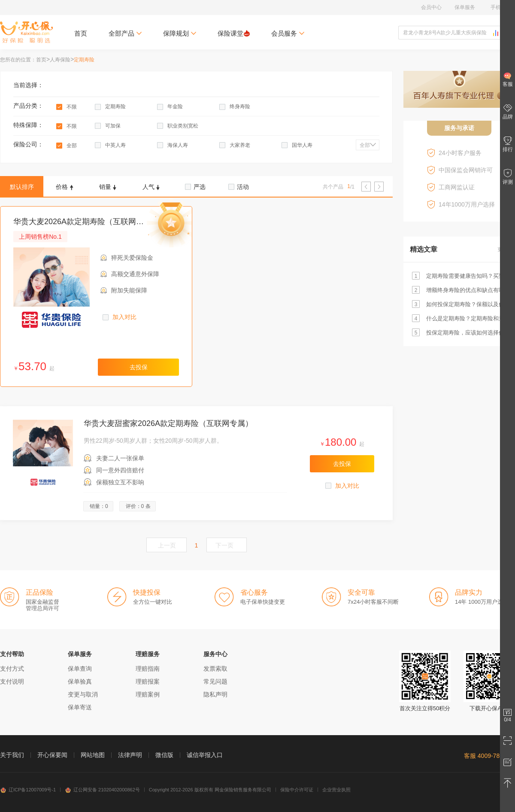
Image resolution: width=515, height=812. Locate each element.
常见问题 (215, 681)
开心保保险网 (26, 32)
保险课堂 (234, 33)
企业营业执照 (336, 790)
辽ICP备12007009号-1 (28, 790)
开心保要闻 (52, 755)
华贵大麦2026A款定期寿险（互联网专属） (86, 222)
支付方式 (12, 669)
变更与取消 (83, 694)
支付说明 (12, 681)
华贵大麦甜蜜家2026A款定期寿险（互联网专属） (168, 423)
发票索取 (215, 669)
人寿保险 (60, 60)
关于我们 (12, 755)
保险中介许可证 (297, 790)
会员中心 (431, 7)
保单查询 (80, 669)
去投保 (139, 367)
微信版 (164, 755)
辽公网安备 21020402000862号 (102, 790)
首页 (81, 33)
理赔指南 (148, 669)
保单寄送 (80, 707)
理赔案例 (148, 694)
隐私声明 (215, 694)
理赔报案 (148, 681)
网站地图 (93, 755)
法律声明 (130, 755)
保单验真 (80, 681)
